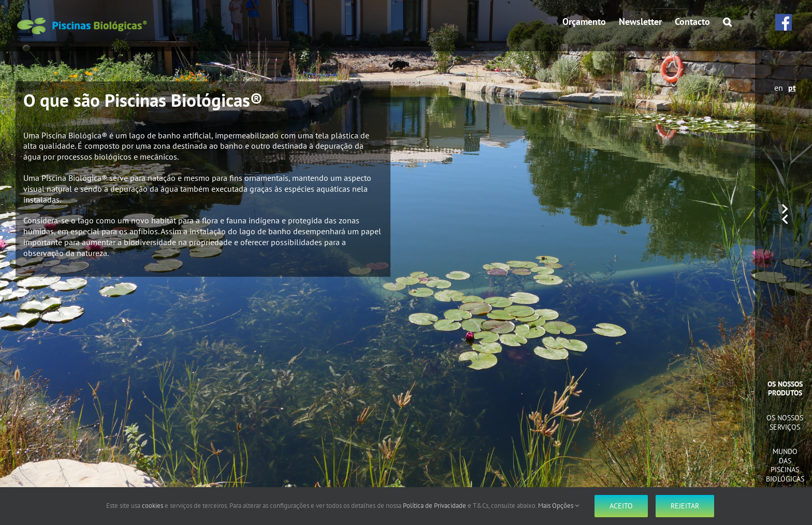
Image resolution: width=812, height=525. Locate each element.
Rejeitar (685, 506)
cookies (153, 506)
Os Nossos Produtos (785, 389)
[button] (727, 22)
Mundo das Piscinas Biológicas (785, 465)
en (779, 88)
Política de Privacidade (434, 506)
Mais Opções (559, 506)
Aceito (621, 506)
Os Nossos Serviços (785, 422)
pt (792, 88)
